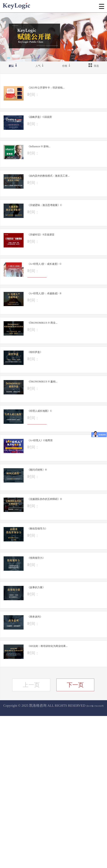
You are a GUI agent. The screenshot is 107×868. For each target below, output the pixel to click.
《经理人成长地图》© (62, 502)
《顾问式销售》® (58, 572)
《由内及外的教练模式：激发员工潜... (66, 202)
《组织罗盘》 (54, 432)
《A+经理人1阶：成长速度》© (64, 319)
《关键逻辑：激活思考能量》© (64, 243)
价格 (67, 68)
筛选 (93, 68)
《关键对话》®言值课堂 (64, 281)
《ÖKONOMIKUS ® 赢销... (66, 467)
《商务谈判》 (54, 753)
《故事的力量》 (56, 718)
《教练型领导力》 (58, 648)
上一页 (31, 837)
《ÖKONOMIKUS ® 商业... (66, 397)
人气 (40, 68)
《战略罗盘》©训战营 (62, 129)
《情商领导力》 (56, 683)
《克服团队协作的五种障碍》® (64, 610)
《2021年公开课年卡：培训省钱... (66, 92)
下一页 (75, 837)
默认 (13, 68)
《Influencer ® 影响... (60, 164)
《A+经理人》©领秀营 (62, 537)
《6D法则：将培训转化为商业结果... (67, 791)
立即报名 (50, 112)
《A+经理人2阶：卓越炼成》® (64, 359)
